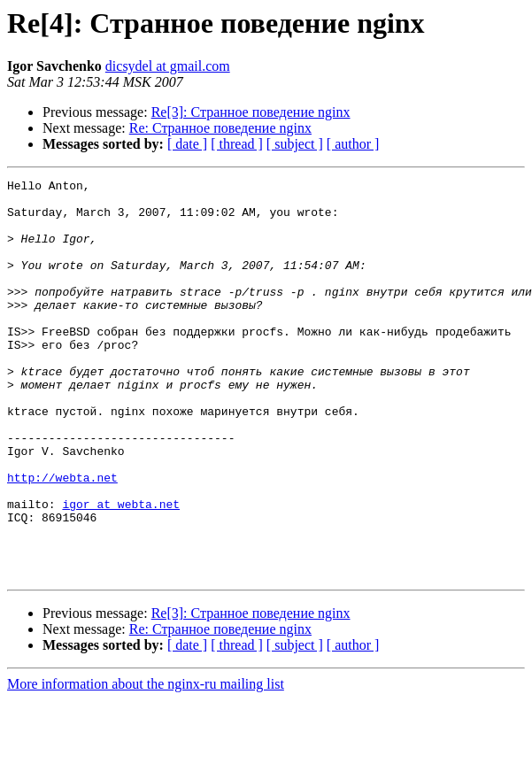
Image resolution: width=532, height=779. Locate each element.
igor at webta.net (121, 570)
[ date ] (187, 144)
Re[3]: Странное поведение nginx (251, 112)
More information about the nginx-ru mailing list (146, 764)
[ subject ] (295, 144)
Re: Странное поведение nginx (220, 128)
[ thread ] (237, 144)
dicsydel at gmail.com (168, 66)
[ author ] (353, 144)
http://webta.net (62, 538)
